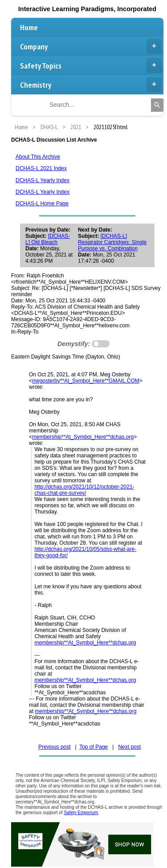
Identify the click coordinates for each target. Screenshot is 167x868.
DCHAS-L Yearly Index (43, 180)
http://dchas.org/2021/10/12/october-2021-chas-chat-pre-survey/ (84, 490)
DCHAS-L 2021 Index (41, 168)
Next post (129, 747)
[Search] (157, 105)
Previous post (55, 747)
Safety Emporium (81, 813)
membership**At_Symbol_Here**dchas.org (83, 437)
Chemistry (91, 85)
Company (91, 46)
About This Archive (38, 157)
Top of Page (94, 747)
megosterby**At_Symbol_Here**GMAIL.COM (86, 381)
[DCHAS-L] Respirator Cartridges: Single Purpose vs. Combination (112, 242)
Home (29, 27)
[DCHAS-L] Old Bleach (48, 239)
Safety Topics (91, 65)
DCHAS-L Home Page (42, 204)
